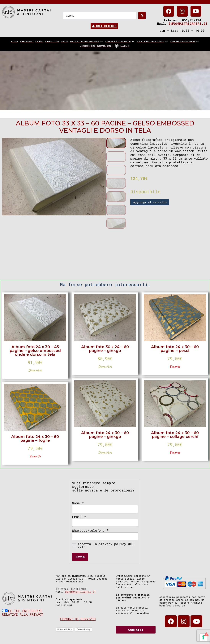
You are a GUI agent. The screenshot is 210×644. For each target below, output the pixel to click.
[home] (14, 42)
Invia (80, 557)
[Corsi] (39, 42)
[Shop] (64, 42)
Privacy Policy (64, 629)
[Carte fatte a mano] (153, 42)
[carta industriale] (120, 42)
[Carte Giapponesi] (185, 42)
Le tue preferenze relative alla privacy (22, 613)
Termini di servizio (78, 619)
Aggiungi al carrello (150, 202)
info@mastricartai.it (188, 24)
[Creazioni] (52, 42)
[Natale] (122, 46)
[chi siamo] (27, 42)
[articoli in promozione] (96, 46)
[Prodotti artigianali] (87, 42)
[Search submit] (142, 16)
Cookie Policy (84, 629)
